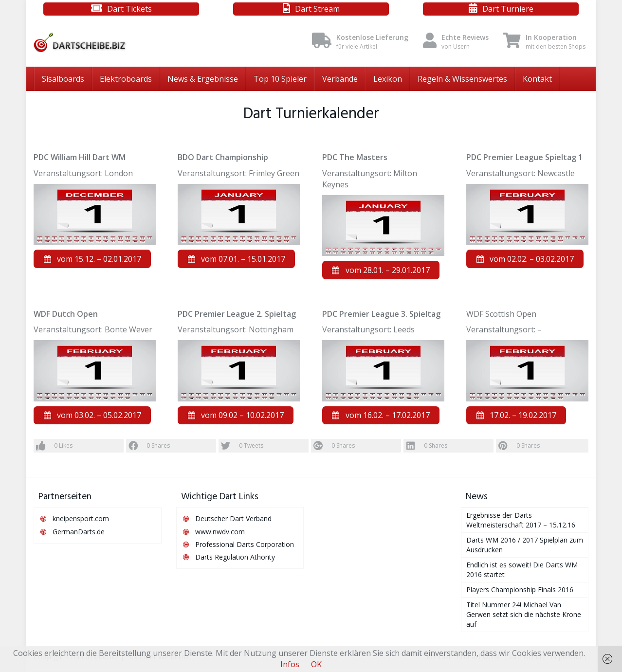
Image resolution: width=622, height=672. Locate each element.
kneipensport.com (81, 519)
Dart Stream (317, 9)
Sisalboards (63, 79)
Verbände (340, 79)
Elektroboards (126, 79)
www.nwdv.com (220, 532)
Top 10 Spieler (280, 79)
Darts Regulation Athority (235, 557)
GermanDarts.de (79, 532)
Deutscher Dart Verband (233, 519)
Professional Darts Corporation (245, 545)
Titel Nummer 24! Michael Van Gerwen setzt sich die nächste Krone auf (524, 615)
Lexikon (388, 79)
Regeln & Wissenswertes (462, 79)
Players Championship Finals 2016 (520, 590)
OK (316, 664)
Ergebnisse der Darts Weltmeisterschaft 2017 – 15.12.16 (521, 520)
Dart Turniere (508, 9)
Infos (290, 664)
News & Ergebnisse (203, 79)
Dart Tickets (129, 9)
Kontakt (537, 79)
